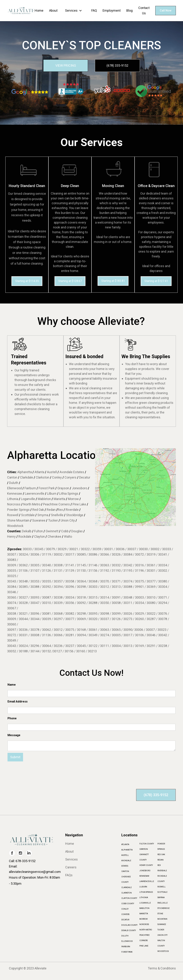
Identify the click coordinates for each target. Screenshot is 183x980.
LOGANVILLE (145, 903)
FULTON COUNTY (147, 844)
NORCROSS (144, 924)
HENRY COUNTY (146, 865)
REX (159, 865)
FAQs (69, 875)
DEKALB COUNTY (129, 930)
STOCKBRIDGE (164, 908)
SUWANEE (162, 924)
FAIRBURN (126, 947)
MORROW (144, 919)
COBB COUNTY (128, 904)
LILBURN (143, 887)
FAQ (94, 10)
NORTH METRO (146, 930)
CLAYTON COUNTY (129, 898)
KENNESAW (144, 876)
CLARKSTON (127, 893)
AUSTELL (125, 855)
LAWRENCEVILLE (147, 881)
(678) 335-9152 (117, 65)
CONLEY (125, 909)
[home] (21, 10)
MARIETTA (144, 914)
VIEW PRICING (66, 65)
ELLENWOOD (127, 941)
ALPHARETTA (127, 850)
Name (12, 685)
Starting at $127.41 (156, 281)
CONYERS (125, 914)
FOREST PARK (127, 952)
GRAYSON (144, 849)
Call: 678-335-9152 (22, 861)
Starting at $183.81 (113, 281)
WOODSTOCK (163, 951)
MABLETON (144, 908)
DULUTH (125, 936)
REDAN (160, 860)
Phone (12, 718)
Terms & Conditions (162, 968)
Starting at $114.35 (27, 281)
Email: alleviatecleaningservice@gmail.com (35, 869)
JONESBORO (145, 871)
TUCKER (161, 930)
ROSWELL (162, 887)
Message (14, 735)
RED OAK (161, 854)
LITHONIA (144, 897)
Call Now (166, 10)
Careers (71, 867)
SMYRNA (161, 897)
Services (71, 10)
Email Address (18, 701)
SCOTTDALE (162, 892)
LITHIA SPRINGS (146, 892)
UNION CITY (162, 935)
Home (39, 10)
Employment (112, 10)
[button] (74, 11)
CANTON (125, 871)
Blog (129, 10)
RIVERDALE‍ (162, 871)
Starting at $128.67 (70, 281)
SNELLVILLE (163, 903)
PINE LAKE (144, 946)
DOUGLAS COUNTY (129, 925)
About (53, 10)
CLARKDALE (127, 887)
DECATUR (125, 920)
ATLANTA (125, 844)
